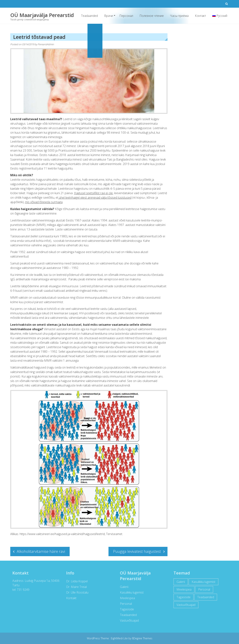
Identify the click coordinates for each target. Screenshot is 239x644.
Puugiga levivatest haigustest (137, 551)
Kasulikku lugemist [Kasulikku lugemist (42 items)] (203, 582)
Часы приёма (179, 16)
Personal (125, 604)
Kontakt (70, 598)
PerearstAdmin (46, 44)
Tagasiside (126, 609)
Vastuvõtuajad (128, 620)
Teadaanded (89, 16)
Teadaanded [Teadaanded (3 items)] (205, 597)
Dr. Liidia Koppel (76, 581)
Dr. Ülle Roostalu (76, 592)
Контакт (200, 16)
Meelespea (126, 598)
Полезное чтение (152, 16)
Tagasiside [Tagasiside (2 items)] (183, 597)
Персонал (126, 16)
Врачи (109, 16)
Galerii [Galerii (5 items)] (180, 582)
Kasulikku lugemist (131, 592)
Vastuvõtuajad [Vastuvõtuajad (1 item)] (185, 605)
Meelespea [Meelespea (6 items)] (183, 589)
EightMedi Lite (120, 638)
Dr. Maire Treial (75, 587)
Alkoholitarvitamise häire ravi (41, 551)
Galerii (123, 587)
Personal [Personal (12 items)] (203, 589)
